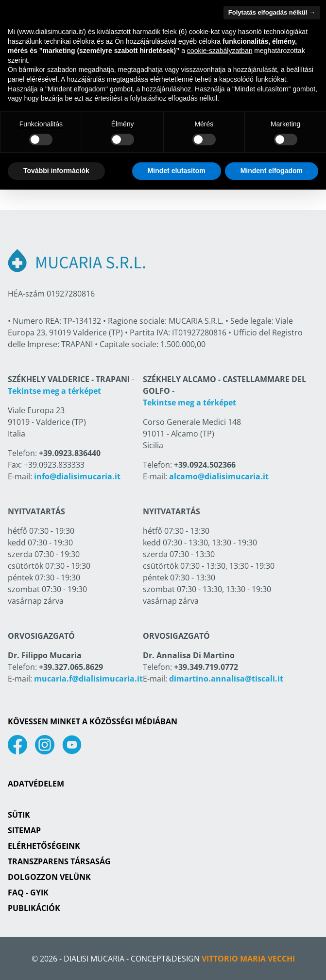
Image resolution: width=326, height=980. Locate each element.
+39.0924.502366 (205, 465)
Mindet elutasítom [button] (177, 171)
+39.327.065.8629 (71, 667)
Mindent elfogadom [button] (272, 171)
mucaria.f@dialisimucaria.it (88, 679)
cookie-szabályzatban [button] (220, 51)
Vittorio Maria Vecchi (248, 959)
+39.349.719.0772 (206, 667)
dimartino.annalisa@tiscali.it (226, 679)
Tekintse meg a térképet (54, 391)
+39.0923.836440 (70, 453)
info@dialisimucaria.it (77, 476)
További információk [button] (56, 171)
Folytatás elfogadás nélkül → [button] (272, 12)
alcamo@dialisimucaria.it (219, 476)
